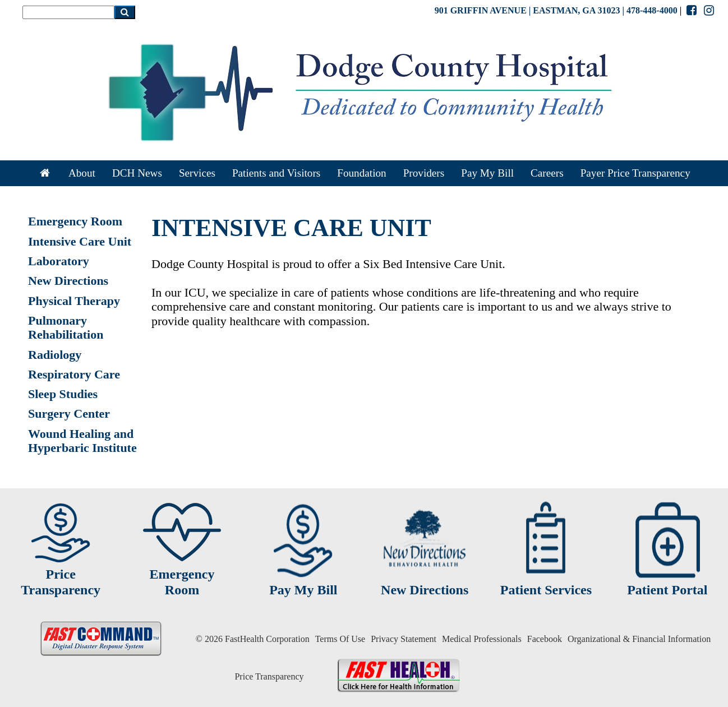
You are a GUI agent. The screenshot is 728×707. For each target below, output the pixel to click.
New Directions (68, 281)
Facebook (545, 639)
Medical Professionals (482, 639)
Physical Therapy (74, 301)
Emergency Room (75, 221)
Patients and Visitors (276, 173)
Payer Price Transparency (635, 173)
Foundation (361, 173)
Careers (547, 173)
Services (197, 173)
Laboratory (59, 261)
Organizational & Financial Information (639, 639)
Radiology (55, 355)
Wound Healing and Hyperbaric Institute (82, 441)
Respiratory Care (74, 374)
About (82, 173)
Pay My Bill (487, 173)
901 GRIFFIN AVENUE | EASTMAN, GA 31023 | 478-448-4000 (556, 10)
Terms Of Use (340, 639)
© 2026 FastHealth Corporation (253, 639)
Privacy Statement (404, 639)
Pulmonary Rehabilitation (66, 327)
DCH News (137, 173)
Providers (424, 173)
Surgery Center (69, 413)
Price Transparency (269, 676)
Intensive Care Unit (80, 241)
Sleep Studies (63, 394)
